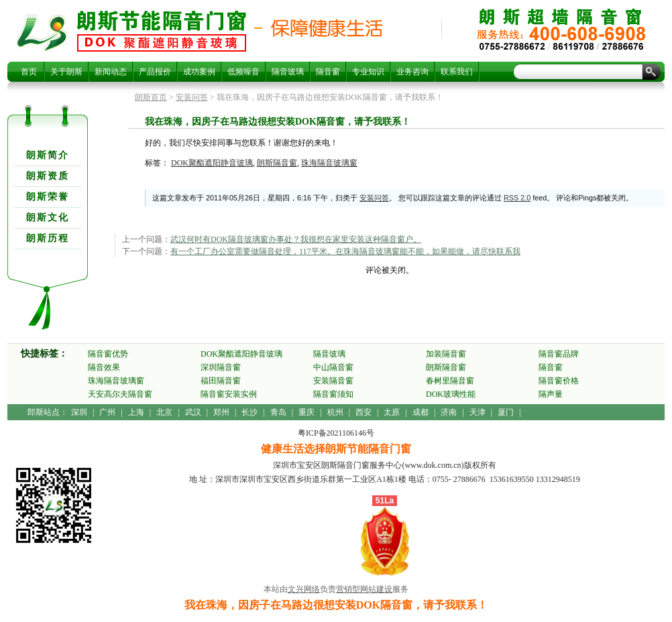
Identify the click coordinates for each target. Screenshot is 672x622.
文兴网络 (304, 589)
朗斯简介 (48, 155)
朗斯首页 (151, 97)
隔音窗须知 (333, 394)
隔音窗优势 (108, 354)
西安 (363, 412)
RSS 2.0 (517, 198)
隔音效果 (104, 367)
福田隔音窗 (221, 381)
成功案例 (199, 72)
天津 (478, 412)
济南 (449, 412)
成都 (421, 412)
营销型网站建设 (364, 589)
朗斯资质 (48, 176)
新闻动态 (111, 72)
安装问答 (192, 97)
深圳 (79, 412)
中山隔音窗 (333, 367)
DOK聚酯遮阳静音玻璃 (212, 163)
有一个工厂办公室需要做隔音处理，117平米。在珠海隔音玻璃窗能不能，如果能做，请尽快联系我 (345, 251)
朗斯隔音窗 (277, 163)
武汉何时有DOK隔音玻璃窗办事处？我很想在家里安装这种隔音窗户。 (296, 239)
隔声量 (551, 394)
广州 (107, 412)
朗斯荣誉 (48, 197)
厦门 (506, 412)
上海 (136, 412)
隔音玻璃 (288, 72)
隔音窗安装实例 (229, 394)
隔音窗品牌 (559, 354)
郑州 (221, 412)
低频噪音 (243, 72)
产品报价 (155, 72)
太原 (392, 412)
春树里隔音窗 (450, 381)
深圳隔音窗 (221, 367)
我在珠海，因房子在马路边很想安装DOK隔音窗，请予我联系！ (162, 31)
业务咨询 (412, 72)
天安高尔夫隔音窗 (120, 394)
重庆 (306, 412)
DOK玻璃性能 (451, 394)
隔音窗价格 (559, 381)
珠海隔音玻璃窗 (329, 163)
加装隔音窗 (446, 354)
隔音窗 (328, 72)
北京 (164, 412)
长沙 (249, 412)
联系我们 (457, 72)
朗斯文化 (48, 217)
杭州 (335, 412)
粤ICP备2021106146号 (336, 433)
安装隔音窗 (333, 381)
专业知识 (368, 72)
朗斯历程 (48, 238)
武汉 (193, 412)
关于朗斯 (66, 72)
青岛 (278, 412)
